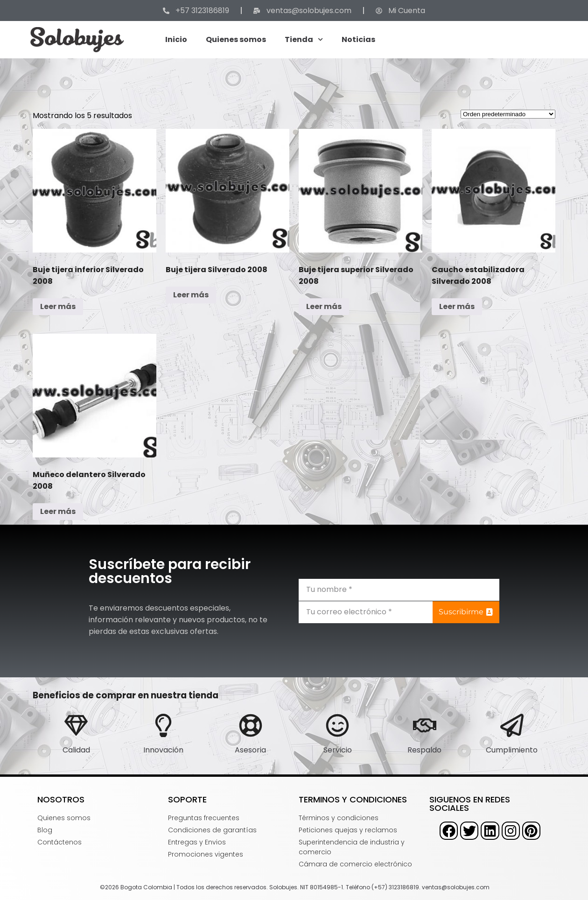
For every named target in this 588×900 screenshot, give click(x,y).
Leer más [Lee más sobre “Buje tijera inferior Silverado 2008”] (58, 306)
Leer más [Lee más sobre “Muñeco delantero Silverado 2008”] (58, 511)
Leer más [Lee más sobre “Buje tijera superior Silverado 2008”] (324, 306)
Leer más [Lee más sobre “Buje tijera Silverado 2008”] (191, 295)
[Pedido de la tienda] (508, 114)
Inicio (176, 39)
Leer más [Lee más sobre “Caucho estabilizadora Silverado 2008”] (457, 306)
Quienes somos (236, 39)
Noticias (358, 39)
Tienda (304, 39)
